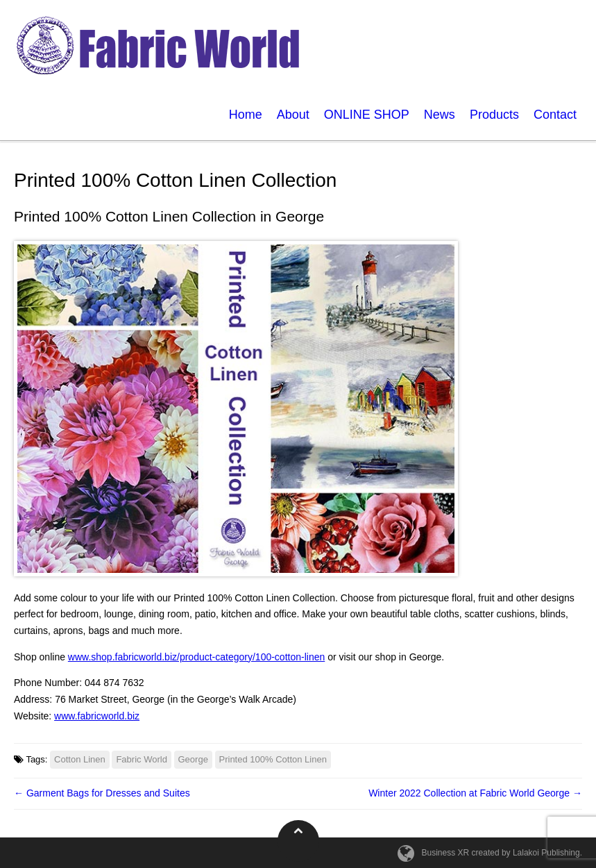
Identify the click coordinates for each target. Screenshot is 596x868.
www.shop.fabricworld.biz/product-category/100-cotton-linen (196, 657)
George (193, 759)
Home (246, 115)
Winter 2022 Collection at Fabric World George (475, 793)
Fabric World (141, 759)
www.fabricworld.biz (97, 716)
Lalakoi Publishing (546, 853)
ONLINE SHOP (367, 115)
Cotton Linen (80, 759)
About (293, 115)
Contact (555, 115)
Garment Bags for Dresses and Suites (102, 793)
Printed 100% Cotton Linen (273, 759)
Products (494, 115)
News (440, 115)
